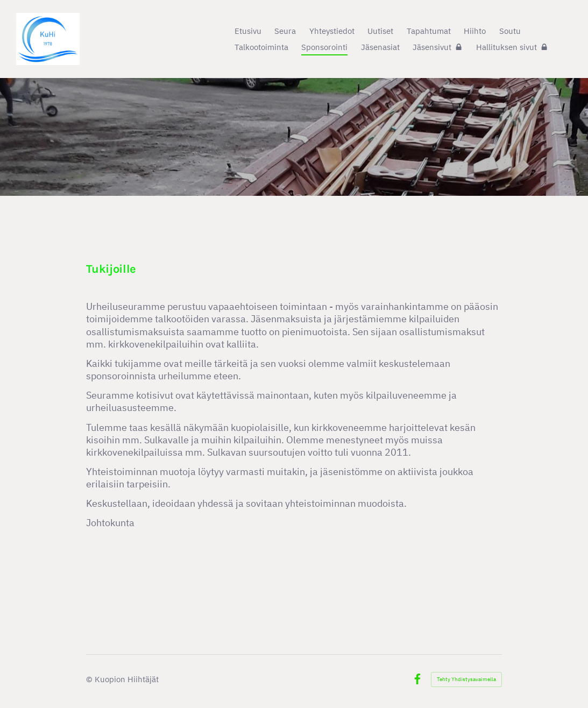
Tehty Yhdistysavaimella (466, 679)
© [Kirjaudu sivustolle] (90, 679)
